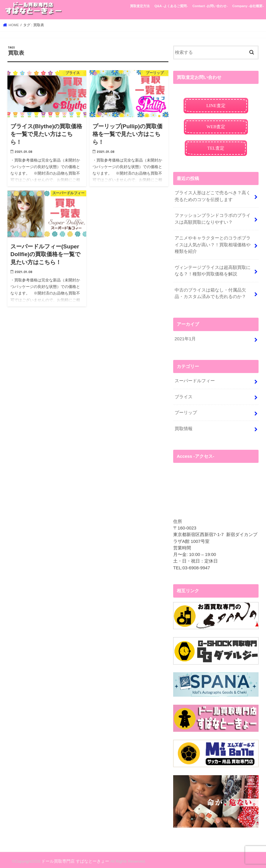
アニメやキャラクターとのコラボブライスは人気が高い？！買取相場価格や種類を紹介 (212, 244)
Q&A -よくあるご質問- (171, 6)
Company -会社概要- (248, 6)
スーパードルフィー (194, 379)
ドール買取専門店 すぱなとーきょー (73, 859)
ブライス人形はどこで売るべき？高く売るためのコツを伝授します (212, 196)
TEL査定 (216, 148)
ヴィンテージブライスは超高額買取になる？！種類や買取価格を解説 (212, 269)
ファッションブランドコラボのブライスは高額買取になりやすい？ (212, 218)
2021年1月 (185, 337)
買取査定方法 (140, 6)
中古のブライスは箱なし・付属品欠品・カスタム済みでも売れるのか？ (210, 292)
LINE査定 (216, 105)
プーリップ (186, 410)
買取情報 (183, 426)
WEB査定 (216, 126)
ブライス (183, 394)
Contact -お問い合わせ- (210, 6)
